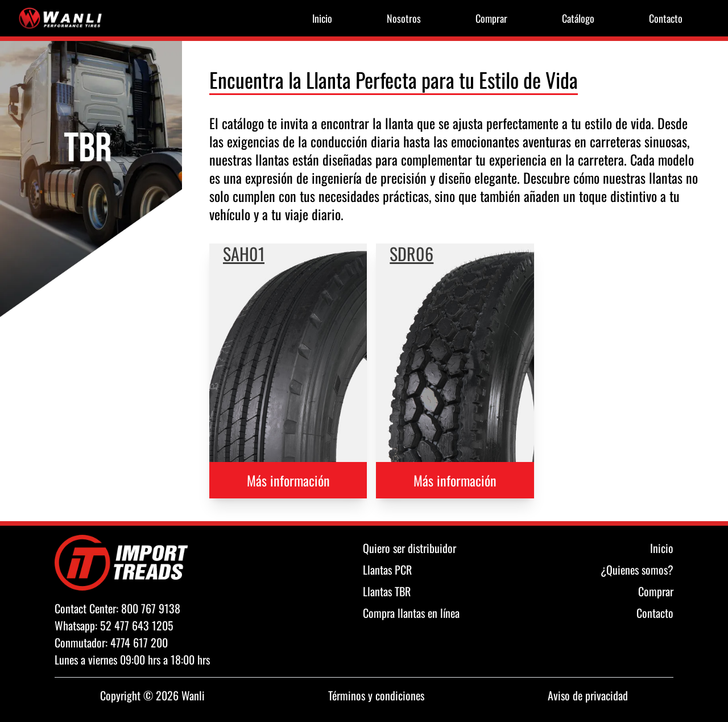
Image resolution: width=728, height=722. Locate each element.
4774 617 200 (139, 642)
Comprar (491, 18)
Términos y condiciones (376, 695)
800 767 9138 (151, 608)
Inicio (322, 18)
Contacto (666, 18)
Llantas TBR (387, 591)
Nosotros (404, 18)
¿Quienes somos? (637, 570)
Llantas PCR (387, 570)
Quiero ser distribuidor (409, 548)
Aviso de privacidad (588, 695)
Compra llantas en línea (411, 613)
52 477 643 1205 (137, 625)
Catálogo (578, 18)
